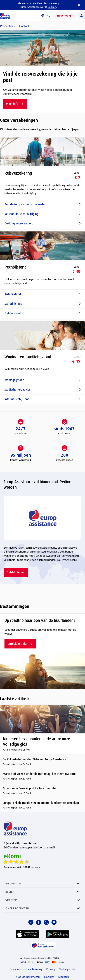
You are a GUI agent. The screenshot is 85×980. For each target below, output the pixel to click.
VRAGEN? (11, 900)
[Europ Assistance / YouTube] (54, 922)
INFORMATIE (13, 883)
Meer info (15, 104)
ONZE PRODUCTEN (17, 908)
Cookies (49, 977)
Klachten (63, 977)
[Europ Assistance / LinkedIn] (31, 922)
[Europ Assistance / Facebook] (39, 922)
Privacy (51, 969)
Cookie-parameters (28, 977)
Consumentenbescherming (26, 969)
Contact (24, 26)
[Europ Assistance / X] (46, 922)
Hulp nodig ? (65, 16)
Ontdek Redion (16, 572)
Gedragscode (67, 969)
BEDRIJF (10, 892)
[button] (46, 16)
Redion (52, 7)
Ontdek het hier (20, 644)
